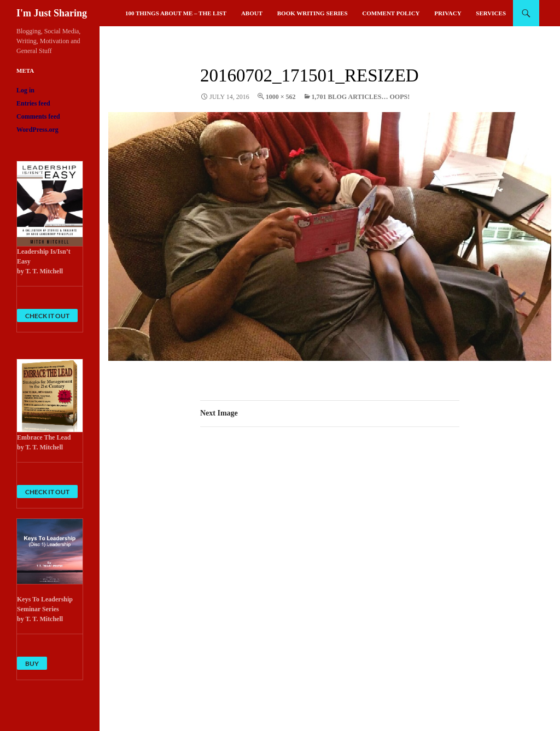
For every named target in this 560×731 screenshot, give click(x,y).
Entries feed (33, 103)
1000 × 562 (281, 97)
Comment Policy (391, 13)
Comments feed (38, 116)
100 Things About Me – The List (176, 13)
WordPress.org (37, 130)
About (252, 13)
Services (491, 13)
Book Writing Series (313, 13)
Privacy (448, 13)
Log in (25, 90)
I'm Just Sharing (52, 13)
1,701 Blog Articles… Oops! (361, 97)
